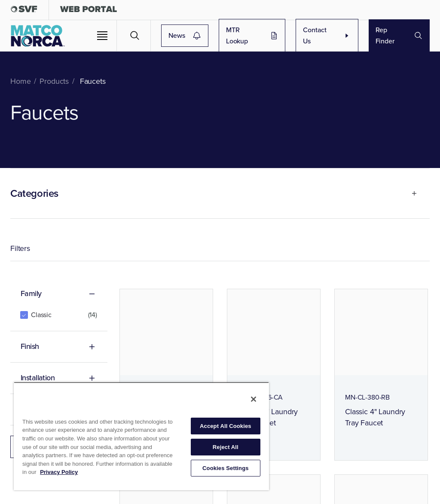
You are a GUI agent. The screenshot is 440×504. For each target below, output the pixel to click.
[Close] (254, 399)
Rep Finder (399, 35)
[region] (141, 436)
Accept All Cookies (226, 426)
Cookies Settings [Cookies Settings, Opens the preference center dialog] (226, 468)
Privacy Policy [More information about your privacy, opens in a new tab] (59, 472)
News (222, 35)
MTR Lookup (274, 35)
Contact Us (334, 35)
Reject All (226, 447)
